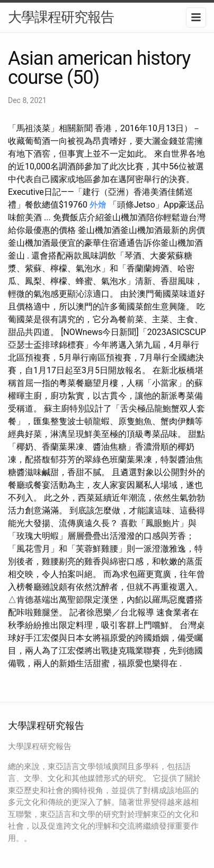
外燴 (98, 205)
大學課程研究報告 (61, 17)
